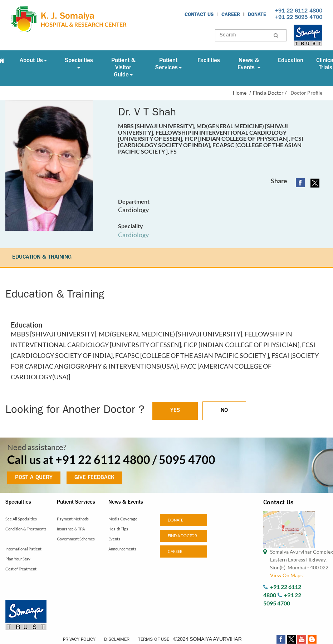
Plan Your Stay (18, 559)
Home (240, 93)
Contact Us (199, 15)
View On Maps (286, 575)
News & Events (249, 64)
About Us (33, 61)
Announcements (122, 549)
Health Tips (118, 529)
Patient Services (168, 64)
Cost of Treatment (21, 569)
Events (114, 539)
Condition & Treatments (26, 529)
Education (291, 61)
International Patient (23, 549)
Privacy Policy (79, 640)
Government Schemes (76, 539)
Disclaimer (117, 640)
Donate (257, 15)
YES (175, 411)
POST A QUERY (34, 478)
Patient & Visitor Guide (123, 68)
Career (231, 15)
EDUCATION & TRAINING (42, 258)
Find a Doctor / (270, 93)
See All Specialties (21, 519)
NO (224, 411)
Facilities (209, 61)
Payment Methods (73, 519)
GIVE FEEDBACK (94, 478)
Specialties (79, 63)
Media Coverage (123, 519)
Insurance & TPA (71, 529)
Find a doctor (182, 536)
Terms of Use (154, 640)
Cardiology (133, 235)
